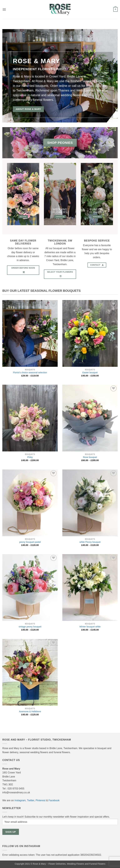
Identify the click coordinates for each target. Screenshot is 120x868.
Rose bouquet (90, 457)
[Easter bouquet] (90, 333)
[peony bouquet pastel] (30, 503)
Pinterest (41, 800)
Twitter (31, 800)
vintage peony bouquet (30, 627)
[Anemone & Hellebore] (30, 672)
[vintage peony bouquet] (30, 588)
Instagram (20, 800)
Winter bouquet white (90, 627)
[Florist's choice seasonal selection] (30, 333)
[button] (4, 9)
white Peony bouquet (90, 542)
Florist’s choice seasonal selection (30, 373)
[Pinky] (30, 418)
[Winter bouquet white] (90, 588)
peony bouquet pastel (30, 542)
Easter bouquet (90, 373)
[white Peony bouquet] (90, 503)
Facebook (54, 800)
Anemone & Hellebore (30, 711)
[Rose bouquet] (90, 418)
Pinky (30, 457)
